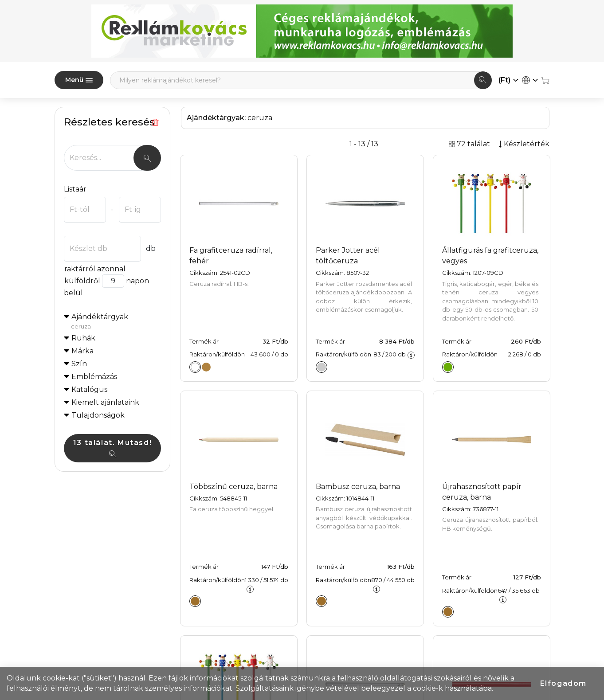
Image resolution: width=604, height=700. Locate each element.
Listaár (75, 189)
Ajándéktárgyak (116, 322)
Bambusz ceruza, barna (358, 487)
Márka (82, 351)
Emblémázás (94, 377)
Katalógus (89, 389)
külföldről (82, 281)
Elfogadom (563, 683)
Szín (79, 364)
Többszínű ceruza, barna (233, 487)
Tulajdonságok (98, 415)
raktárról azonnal (95, 269)
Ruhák (83, 338)
